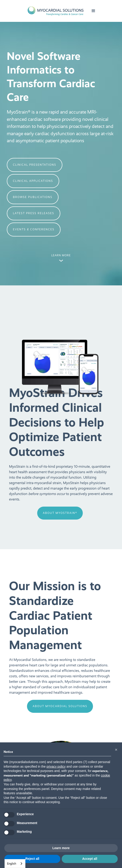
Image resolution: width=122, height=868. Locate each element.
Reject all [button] (32, 859)
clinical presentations (35, 165)
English (12, 864)
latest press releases (34, 213)
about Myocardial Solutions (60, 706)
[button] (93, 11)
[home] (54, 11)
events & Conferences (34, 229)
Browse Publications (33, 197)
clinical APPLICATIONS (33, 181)
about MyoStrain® (60, 513)
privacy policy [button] (56, 766)
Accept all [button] (90, 859)
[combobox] (15, 864)
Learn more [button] (61, 848)
